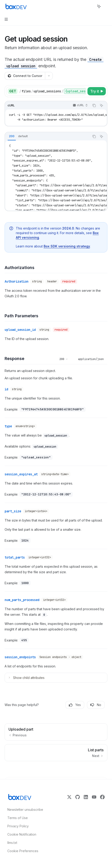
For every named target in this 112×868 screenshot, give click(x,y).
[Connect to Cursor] (25, 76)
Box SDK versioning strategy (67, 246)
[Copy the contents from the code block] (94, 105)
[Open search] (90, 6)
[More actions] (106, 6)
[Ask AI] (101, 105)
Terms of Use (18, 818)
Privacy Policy (18, 826)
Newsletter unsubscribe (24, 810)
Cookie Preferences (23, 851)
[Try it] (97, 91)
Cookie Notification (22, 834)
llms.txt (12, 843)
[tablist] (47, 136)
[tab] (12, 136)
